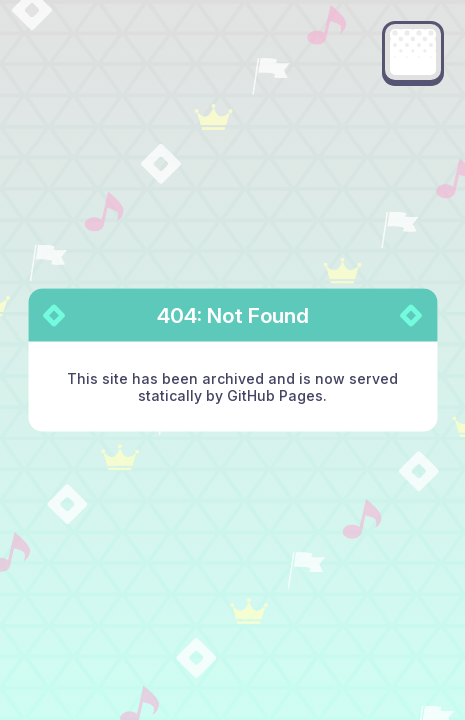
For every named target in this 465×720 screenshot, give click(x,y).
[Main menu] (413, 52)
